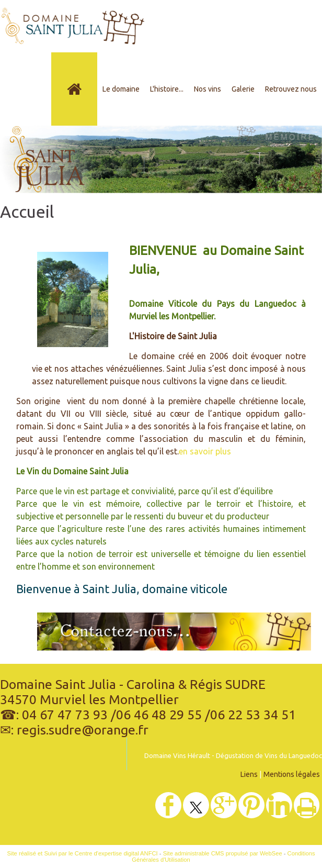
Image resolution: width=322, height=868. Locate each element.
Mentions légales (292, 774)
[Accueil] (74, 89)
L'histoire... (167, 89)
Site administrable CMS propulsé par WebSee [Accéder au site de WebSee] (223, 853)
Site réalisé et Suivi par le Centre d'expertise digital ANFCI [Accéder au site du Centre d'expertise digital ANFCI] (83, 853)
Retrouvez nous (291, 89)
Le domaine (121, 89)
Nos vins (208, 89)
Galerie (243, 89)
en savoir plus (205, 451)
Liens (249, 774)
